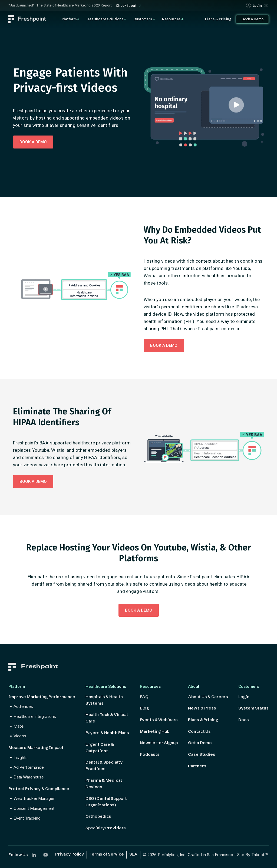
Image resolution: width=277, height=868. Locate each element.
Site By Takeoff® (253, 855)
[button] (71, 19)
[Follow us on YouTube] (46, 855)
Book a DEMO (33, 142)
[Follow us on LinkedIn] (34, 855)
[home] (27, 19)
